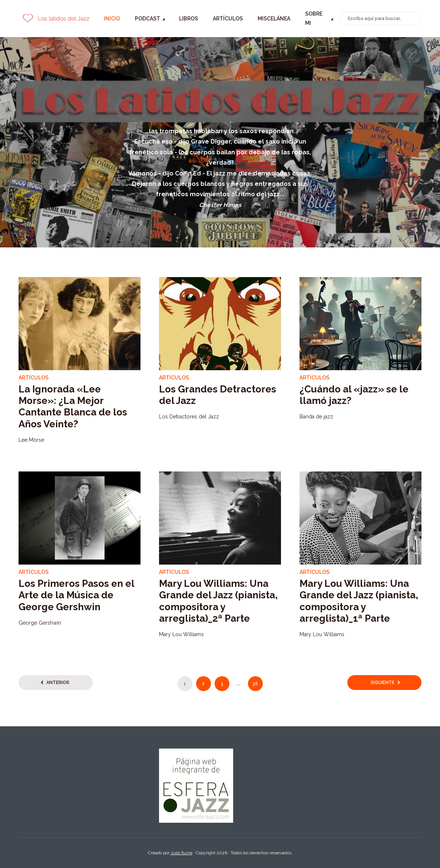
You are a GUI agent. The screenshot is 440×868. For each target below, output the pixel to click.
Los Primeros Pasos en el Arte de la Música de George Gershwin (76, 595)
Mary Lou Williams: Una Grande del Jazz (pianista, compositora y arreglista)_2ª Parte (218, 601)
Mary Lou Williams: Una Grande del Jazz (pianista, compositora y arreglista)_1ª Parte (359, 601)
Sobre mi (314, 18)
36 (255, 684)
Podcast (148, 19)
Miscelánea (274, 19)
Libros (188, 19)
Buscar (414, 19)
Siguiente (383, 683)
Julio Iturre (181, 853)
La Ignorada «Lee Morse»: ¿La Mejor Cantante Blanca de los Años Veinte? (73, 407)
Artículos (228, 19)
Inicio (112, 19)
